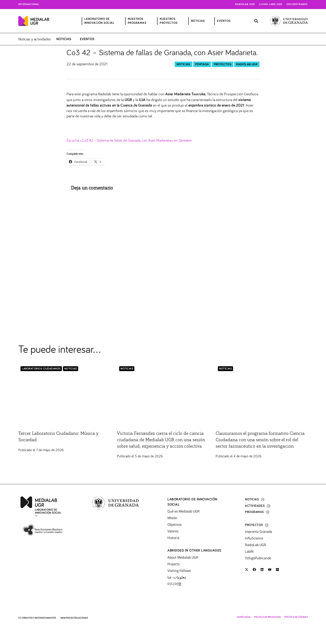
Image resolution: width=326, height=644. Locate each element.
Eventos (87, 39)
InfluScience (254, 538)
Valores (173, 531)
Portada (202, 64)
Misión (172, 518)
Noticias (64, 39)
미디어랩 (174, 584)
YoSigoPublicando (258, 558)
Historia (173, 538)
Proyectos (223, 64)
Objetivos (174, 524)
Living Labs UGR (271, 4)
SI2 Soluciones (79, 618)
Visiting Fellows (179, 571)
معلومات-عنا (177, 577)
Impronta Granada (258, 531)
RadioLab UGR (247, 64)
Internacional (29, 4)
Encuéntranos (297, 4)
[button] (256, 21)
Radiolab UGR (245, 4)
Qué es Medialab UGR (183, 511)
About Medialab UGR (183, 557)
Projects (173, 564)
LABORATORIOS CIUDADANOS (41, 369)
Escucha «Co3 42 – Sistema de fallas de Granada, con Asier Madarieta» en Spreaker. (132, 140)
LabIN (249, 551)
